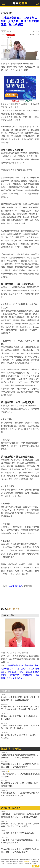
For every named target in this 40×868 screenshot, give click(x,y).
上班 (13, 609)
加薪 (9, 609)
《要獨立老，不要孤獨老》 (21, 675)
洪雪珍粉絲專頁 (15, 586)
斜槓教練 (10, 36)
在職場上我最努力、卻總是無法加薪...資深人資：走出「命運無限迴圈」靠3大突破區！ (20, 21)
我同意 (36, 866)
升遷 (17, 609)
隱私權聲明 (27, 861)
